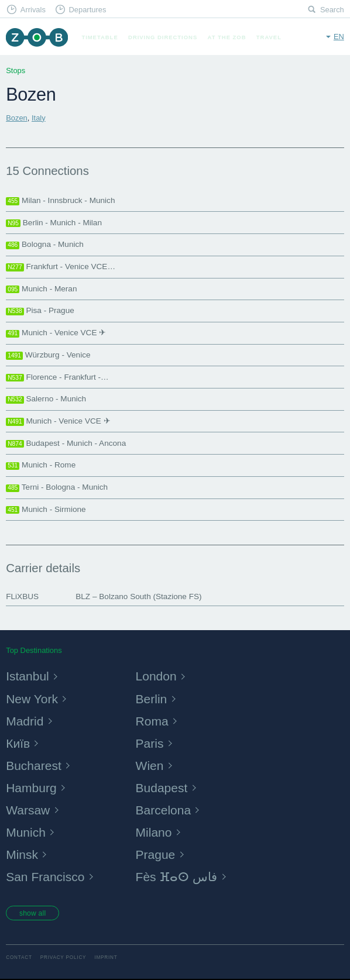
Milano (155, 832)
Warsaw (29, 810)
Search (332, 10)
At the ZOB (227, 37)
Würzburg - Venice (48, 355)
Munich (26, 832)
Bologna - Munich (45, 245)
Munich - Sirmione (46, 510)
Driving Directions (163, 37)
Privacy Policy (64, 959)
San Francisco (47, 877)
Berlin (152, 699)
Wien (150, 766)
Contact (19, 959)
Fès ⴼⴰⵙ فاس (179, 877)
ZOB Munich (37, 37)
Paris (150, 743)
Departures (87, 10)
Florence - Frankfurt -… (57, 377)
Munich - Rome (41, 465)
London (157, 676)
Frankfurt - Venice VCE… (61, 267)
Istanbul (28, 676)
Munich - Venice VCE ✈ (56, 333)
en (339, 37)
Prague (156, 855)
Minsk (23, 855)
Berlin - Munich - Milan (54, 223)
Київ (18, 743)
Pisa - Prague (40, 311)
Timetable (99, 37)
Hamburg (32, 788)
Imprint (106, 959)
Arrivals (33, 10)
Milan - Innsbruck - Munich (60, 201)
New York (33, 699)
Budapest (163, 788)
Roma (153, 721)
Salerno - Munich (46, 399)
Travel (269, 37)
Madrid (25, 721)
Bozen (17, 118)
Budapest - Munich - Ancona (66, 443)
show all (33, 914)
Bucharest (35, 766)
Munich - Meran (41, 289)
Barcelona (164, 810)
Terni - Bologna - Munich (57, 487)
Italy (39, 118)
